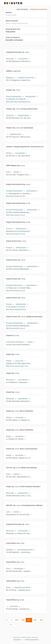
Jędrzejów (10, 115)
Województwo (13, 29)
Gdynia (9, 361)
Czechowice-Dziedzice (15, 342)
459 (17, 620)
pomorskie (19, 361)
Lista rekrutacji (22, 9)
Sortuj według (13, 38)
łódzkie (16, 172)
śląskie (30, 342)
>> (11, 624)
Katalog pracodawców (39, 9)
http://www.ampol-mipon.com (17, 366)
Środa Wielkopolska (14, 96)
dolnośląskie (19, 569)
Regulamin (17, 640)
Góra (8, 569)
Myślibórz (10, 550)
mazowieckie (23, 59)
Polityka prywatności (32, 640)
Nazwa (9, 13)
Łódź (8, 172)
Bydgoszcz (10, 78)
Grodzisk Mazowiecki (14, 191)
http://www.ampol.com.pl (15, 196)
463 (41, 620)
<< (7, 620)
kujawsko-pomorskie (26, 78)
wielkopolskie (30, 96)
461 (29, 620)
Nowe (8, 587)
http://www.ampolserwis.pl (16, 309)
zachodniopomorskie (25, 550)
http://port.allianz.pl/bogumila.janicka (19, 102)
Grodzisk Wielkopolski (15, 210)
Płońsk (9, 153)
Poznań (9, 229)
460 (23, 620)
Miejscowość (12, 21)
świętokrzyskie (23, 115)
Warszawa (10, 59)
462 (35, 620)
